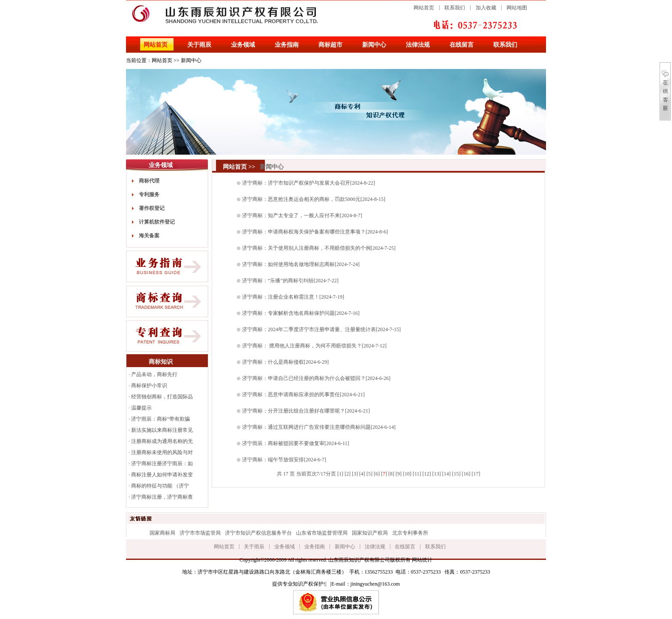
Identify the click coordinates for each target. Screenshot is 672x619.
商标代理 (149, 181)
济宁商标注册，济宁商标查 (162, 497)
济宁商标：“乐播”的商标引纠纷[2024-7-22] (290, 281)
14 (446, 474)
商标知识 (161, 362)
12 (426, 474)
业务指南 (287, 45)
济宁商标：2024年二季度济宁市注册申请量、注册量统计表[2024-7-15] (321, 329)
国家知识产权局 (370, 533)
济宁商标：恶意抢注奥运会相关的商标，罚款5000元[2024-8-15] (314, 199)
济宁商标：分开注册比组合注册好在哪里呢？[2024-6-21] (306, 411)
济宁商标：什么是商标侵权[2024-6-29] (285, 362)
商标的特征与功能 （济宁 (160, 486)
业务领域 (243, 45)
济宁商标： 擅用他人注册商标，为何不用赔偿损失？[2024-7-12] (314, 346)
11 (417, 474)
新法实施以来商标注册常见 (162, 430)
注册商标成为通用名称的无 (162, 441)
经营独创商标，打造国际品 (162, 397)
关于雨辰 (199, 45)
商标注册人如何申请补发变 (162, 475)
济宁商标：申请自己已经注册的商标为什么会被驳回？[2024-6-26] (316, 378)
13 (436, 474)
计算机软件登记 (157, 222)
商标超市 (330, 45)
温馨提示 (141, 408)
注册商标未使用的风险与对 (162, 452)
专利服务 (149, 194)
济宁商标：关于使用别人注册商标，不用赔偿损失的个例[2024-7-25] (319, 248)
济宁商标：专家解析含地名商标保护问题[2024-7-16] (301, 313)
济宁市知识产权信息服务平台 (258, 533)
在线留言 (462, 45)
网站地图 (517, 8)
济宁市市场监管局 (200, 533)
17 (476, 474)
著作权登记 (152, 208)
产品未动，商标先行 (154, 374)
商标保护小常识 (149, 386)
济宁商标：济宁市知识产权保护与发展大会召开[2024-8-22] (309, 183)
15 (456, 474)
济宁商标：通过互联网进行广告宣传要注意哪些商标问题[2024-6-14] (319, 427)
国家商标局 (162, 533)
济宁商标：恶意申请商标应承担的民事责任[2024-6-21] (303, 395)
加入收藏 (486, 8)
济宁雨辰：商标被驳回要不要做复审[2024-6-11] (296, 443)
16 (466, 474)
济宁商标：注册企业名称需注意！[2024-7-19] (293, 297)
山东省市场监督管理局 (322, 533)
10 (407, 474)
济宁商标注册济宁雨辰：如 (162, 464)
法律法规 (418, 45)
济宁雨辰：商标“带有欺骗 (160, 419)
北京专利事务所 (410, 533)
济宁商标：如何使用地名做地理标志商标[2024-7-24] (301, 264)
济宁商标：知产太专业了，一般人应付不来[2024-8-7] (302, 215)
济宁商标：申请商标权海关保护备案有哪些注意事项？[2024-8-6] (315, 232)
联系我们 (455, 8)
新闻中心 (374, 45)
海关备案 (149, 236)
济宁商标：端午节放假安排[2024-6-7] (284, 460)
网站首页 (424, 8)
